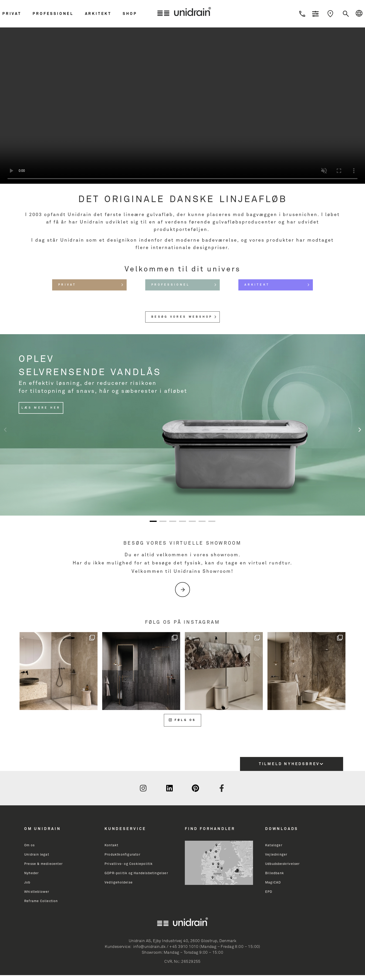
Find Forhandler (210, 829)
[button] (16, 14)
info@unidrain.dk (149, 947)
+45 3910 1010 (184, 947)
